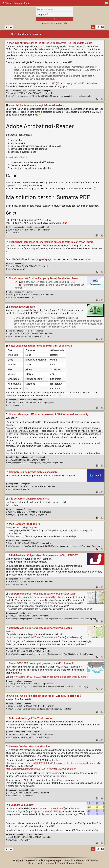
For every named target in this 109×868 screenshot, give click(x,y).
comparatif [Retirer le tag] (36, 34)
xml (30, 834)
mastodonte (19, 227)
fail (10, 227)
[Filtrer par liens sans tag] (7, 27)
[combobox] (54, 14)
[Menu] (107, 4)
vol (22, 579)
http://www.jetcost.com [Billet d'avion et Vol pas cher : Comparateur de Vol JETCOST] (16, 584)
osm (18, 541)
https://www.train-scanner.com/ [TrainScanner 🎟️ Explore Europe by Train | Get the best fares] (20, 297)
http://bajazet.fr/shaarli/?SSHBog (44, 811)
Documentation (74, 863)
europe (30, 292)
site (32, 790)
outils (11, 457)
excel (30, 331)
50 (98, 27)
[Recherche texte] (54, 9)
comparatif (48, 91)
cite (25, 91)
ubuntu (25, 457)
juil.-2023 (51, 83)
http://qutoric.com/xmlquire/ (49, 808)
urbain (22, 400)
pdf (48, 227)
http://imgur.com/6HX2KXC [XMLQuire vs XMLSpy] (18, 840)
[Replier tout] (11, 27)
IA (10, 91)
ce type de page (43, 259)
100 (103, 27)
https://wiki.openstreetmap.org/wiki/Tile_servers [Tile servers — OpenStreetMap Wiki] (26, 515)
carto (11, 509)
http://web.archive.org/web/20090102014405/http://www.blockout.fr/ (41, 769)
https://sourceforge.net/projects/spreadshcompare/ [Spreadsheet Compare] (28, 336)
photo (11, 681)
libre (39, 91)
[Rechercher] (54, 19)
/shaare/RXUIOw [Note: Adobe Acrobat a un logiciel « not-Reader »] (14, 233)
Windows (21, 331)
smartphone (25, 484)
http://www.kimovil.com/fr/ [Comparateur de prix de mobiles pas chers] (18, 489)
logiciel (32, 91)
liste (29, 509)
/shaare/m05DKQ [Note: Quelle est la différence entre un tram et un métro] (14, 405)
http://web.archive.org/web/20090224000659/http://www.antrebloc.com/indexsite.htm (50, 763)
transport (13, 400)
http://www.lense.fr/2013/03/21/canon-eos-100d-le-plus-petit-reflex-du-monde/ (49, 677)
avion (28, 579)
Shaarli (19, 860)
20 (93, 27)
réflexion (17, 91)
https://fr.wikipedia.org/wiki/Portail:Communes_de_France (35, 637)
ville (29, 400)
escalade (12, 790)
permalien (30, 93)
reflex (18, 681)
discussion (39, 834)
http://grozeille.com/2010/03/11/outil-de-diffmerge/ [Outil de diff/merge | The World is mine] (27, 737)
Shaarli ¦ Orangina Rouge (16, 3)
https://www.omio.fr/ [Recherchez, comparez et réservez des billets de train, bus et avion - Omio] (15, 269)
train (11, 264)
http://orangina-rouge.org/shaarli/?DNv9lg (39, 597)
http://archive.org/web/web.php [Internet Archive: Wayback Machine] (19, 796)
